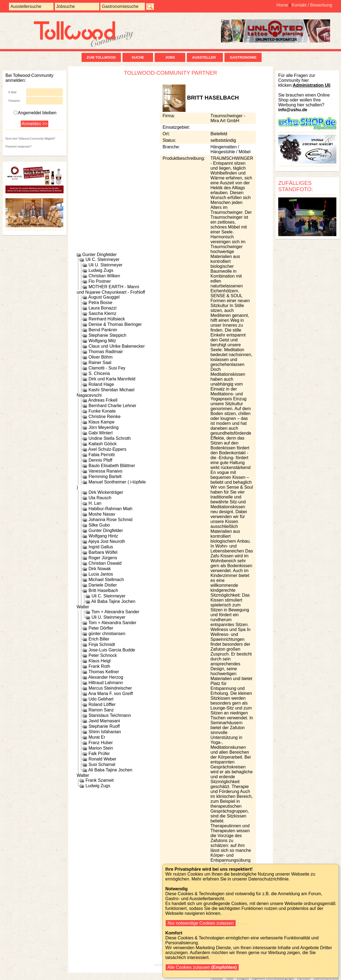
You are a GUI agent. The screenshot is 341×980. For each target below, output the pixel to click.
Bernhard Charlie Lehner (112, 406)
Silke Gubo (99, 525)
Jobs (170, 57)
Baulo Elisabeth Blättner (112, 466)
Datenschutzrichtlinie (326, 979)
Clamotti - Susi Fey (107, 368)
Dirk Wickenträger (106, 492)
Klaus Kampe (101, 422)
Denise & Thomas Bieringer (115, 324)
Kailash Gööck (102, 444)
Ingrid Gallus (101, 547)
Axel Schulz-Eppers (107, 449)
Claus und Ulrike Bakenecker (116, 346)
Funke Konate (102, 411)
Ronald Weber (102, 759)
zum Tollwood (101, 57)
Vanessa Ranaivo (105, 471)
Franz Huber (101, 743)
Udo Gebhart (101, 699)
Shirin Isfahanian (105, 732)
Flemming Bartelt (105, 477)
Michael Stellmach (106, 580)
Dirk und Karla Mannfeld (112, 379)
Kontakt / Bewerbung (312, 5)
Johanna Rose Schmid (110, 520)
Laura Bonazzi (102, 308)
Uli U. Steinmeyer (105, 265)
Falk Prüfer (99, 754)
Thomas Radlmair (106, 352)
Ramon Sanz (101, 710)
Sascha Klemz (102, 313)
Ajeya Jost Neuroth (107, 541)
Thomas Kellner (104, 672)
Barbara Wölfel (103, 552)
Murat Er (97, 737)
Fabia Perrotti (101, 455)
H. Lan (95, 503)
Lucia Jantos (101, 574)
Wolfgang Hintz (103, 536)
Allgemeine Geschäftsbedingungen (273, 979)
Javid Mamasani (104, 721)
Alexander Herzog (106, 677)
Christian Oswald (105, 563)
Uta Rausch (100, 498)
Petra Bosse (100, 303)
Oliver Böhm (100, 357)
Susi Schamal (102, 764)
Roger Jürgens (103, 558)
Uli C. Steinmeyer (102, 259)
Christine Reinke (104, 417)
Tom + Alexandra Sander (115, 612)
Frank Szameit (99, 780)
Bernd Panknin (103, 330)
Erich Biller (99, 639)
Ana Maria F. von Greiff (111, 694)
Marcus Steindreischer (110, 688)
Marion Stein (101, 748)
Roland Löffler (102, 704)
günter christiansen (107, 634)
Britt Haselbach (103, 590)
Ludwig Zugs (101, 270)
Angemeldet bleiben (35, 113)
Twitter (230, 979)
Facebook (217, 979)
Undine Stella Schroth (110, 438)
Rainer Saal (100, 363)
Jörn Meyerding (103, 427)
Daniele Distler (103, 585)
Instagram (243, 979)
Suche (138, 57)
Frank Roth (99, 666)
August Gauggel (104, 297)
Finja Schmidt (102, 644)
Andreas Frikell (103, 400)
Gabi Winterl (100, 433)
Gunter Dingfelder (99, 255)
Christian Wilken (104, 276)
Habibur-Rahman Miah (110, 509)
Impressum (304, 979)
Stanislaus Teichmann (110, 715)
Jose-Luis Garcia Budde (112, 650)
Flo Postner (100, 281)
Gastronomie (243, 57)
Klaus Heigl (99, 661)
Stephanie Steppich (107, 335)
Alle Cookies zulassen (202, 967)
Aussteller (205, 57)
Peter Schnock (103, 655)
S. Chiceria (99, 373)
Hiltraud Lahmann (106, 683)
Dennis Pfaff (100, 460)
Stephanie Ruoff (104, 726)
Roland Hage (101, 384)
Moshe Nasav (102, 514)
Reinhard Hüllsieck (107, 319)
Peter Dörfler (101, 628)
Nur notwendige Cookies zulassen (201, 923)
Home (282, 5)
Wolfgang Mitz (102, 341)
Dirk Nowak (100, 569)
